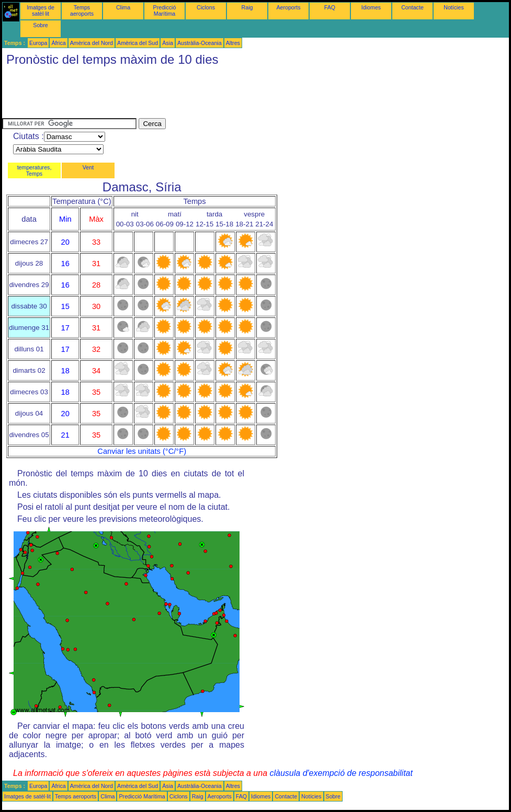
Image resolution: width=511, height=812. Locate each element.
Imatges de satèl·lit (41, 10)
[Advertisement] (192, 95)
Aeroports (288, 7)
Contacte (412, 7)
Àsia (168, 43)
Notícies (454, 7)
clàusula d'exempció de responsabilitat (341, 773)
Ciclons (206, 7)
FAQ (330, 7)
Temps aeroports (82, 10)
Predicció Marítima (165, 10)
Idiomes (371, 7)
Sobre (40, 25)
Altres (233, 43)
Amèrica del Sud (138, 43)
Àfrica (58, 43)
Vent (88, 167)
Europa (38, 43)
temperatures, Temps (35, 170)
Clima (123, 7)
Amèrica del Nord (92, 43)
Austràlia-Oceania (200, 43)
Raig (247, 7)
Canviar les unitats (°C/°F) (142, 451)
